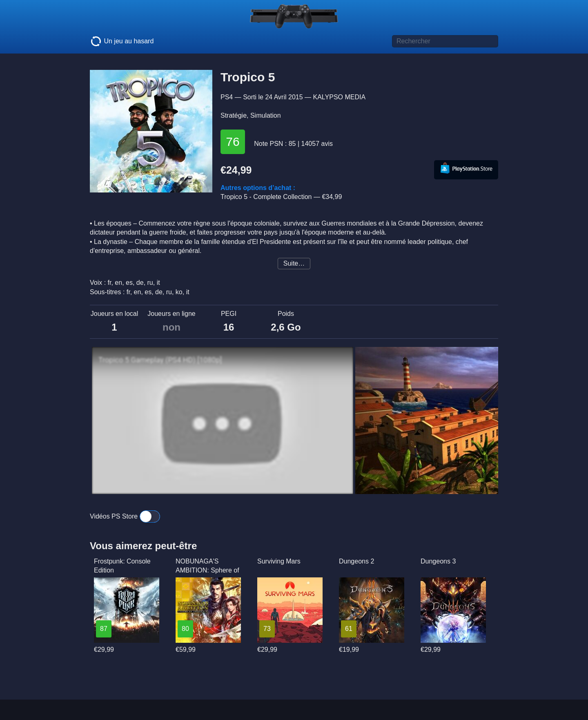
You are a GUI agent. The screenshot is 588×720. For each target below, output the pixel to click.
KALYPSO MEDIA (339, 97)
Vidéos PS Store (125, 516)
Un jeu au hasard (122, 41)
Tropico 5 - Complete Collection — (281, 197)
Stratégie (234, 115)
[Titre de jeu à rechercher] (445, 41)
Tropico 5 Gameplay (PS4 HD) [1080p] (160, 360)
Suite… (294, 263)
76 (233, 142)
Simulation (266, 115)
